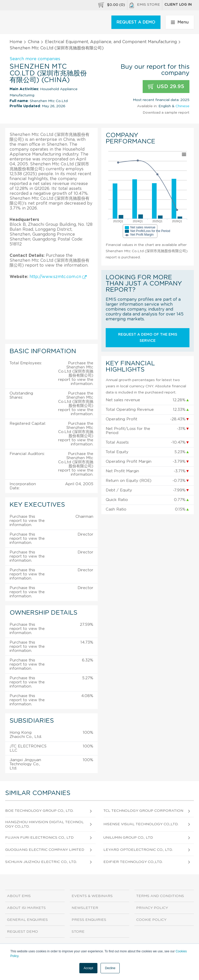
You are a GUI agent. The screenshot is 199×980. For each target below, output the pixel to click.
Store (78, 932)
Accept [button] (89, 968)
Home (16, 42)
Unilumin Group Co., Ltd (128, 838)
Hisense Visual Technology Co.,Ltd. (141, 824)
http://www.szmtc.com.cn (58, 277)
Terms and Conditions (160, 896)
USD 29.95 (166, 87)
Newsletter (85, 908)
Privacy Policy (152, 908)
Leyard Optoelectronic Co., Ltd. (138, 850)
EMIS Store (145, 5)
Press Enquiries (89, 920)
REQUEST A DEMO (136, 22)
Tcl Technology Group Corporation (143, 811)
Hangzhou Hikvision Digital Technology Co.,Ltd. (44, 824)
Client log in (178, 5)
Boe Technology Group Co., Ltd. (39, 811)
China (34, 42)
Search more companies (35, 59)
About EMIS (19, 896)
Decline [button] (110, 968)
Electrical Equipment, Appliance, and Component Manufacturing (111, 42)
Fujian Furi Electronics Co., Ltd (39, 838)
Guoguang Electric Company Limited (45, 850)
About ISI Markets (26, 908)
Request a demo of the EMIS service (148, 338)
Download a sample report (166, 113)
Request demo (22, 932)
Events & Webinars (92, 896)
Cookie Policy (151, 920)
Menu (180, 22)
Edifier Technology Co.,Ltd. (133, 862)
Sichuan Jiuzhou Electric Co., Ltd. (41, 862)
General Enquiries (27, 920)
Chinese (182, 106)
